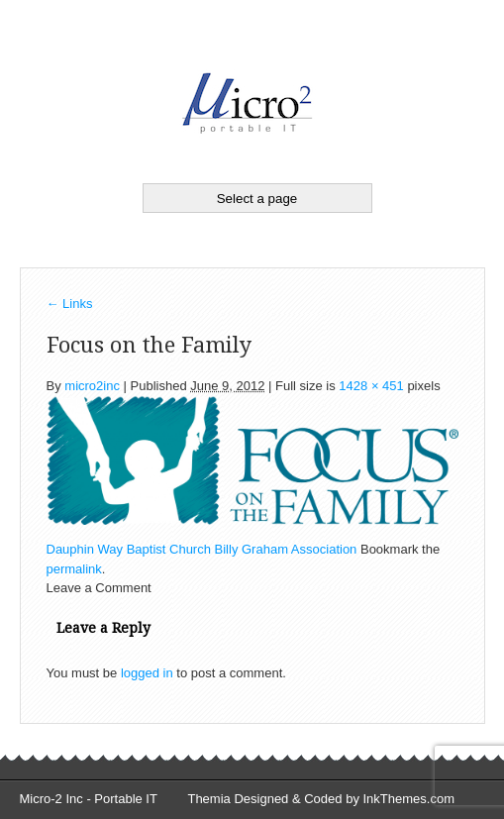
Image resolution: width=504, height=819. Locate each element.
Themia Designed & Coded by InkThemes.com (321, 799)
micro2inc (92, 386)
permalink (74, 569)
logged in (147, 673)
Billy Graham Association (286, 549)
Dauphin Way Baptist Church (129, 549)
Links (70, 304)
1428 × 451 (371, 386)
